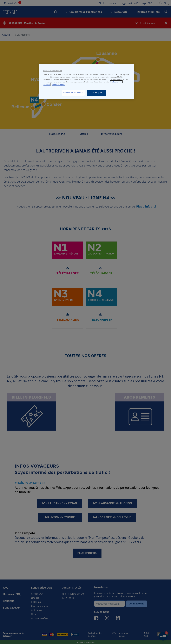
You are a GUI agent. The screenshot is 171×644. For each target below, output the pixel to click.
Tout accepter (96, 93)
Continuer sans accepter (53, 71)
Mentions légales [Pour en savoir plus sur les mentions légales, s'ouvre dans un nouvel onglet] (59, 85)
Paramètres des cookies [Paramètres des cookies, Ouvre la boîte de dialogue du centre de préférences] (73, 93)
